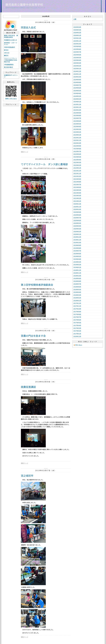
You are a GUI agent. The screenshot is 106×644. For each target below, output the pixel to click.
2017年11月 (77, 306)
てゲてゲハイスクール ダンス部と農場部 (44, 164)
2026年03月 (77, 30)
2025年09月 (77, 46)
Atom (80, 345)
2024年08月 (77, 82)
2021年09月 (77, 179)
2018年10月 (77, 276)
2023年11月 (77, 107)
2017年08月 (77, 314)
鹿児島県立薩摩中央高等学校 (24, 5)
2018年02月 (77, 298)
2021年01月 (77, 201)
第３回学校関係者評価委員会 (37, 285)
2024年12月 (77, 71)
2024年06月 (77, 88)
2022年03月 (77, 162)
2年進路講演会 (9, 65)
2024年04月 (77, 93)
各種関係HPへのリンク (11, 76)
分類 (75, 19)
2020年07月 (77, 218)
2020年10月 (77, 209)
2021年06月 (77, 187)
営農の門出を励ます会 (33, 336)
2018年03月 (77, 295)
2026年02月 (77, 33)
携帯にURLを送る (11, 99)
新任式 (6, 50)
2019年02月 (77, 265)
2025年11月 (77, 41)
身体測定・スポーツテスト (11, 44)
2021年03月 (77, 196)
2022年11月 (77, 140)
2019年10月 (77, 243)
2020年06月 (77, 220)
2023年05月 (77, 124)
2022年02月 (77, 165)
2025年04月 (77, 60)
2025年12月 (77, 38)
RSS (77, 345)
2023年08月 (77, 115)
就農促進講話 (28, 387)
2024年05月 (77, 91)
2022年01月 (77, 168)
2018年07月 (77, 284)
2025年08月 (77, 49)
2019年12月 (77, 237)
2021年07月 (77, 185)
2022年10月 (77, 143)
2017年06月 (77, 320)
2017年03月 (77, 328)
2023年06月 (77, 121)
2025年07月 (77, 52)
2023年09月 (77, 113)
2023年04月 (77, 126)
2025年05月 (77, 58)
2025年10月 (77, 44)
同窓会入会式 (28, 27)
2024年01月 (77, 102)
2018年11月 (77, 273)
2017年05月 (77, 323)
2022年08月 (77, 149)
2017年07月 (77, 317)
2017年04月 (77, 325)
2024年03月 (77, 96)
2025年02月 (77, 66)
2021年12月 (77, 171)
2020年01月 (77, 234)
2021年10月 (77, 176)
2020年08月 (77, 215)
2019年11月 (77, 240)
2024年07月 (77, 85)
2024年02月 (77, 99)
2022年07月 (77, 151)
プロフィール (11, 104)
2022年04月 (77, 160)
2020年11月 (77, 207)
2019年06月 (77, 254)
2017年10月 (77, 309)
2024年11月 (77, 74)
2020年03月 (77, 229)
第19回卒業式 (8, 67)
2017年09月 (77, 312)
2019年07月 (77, 251)
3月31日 (7, 53)
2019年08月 (77, 248)
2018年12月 (77, 270)
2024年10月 (77, 77)
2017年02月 (77, 331)
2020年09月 (77, 212)
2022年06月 (77, 154)
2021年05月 (77, 190)
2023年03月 (77, 129)
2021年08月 (77, 182)
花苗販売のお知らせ (11, 40)
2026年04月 (77, 27)
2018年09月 (77, 278)
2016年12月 (77, 336)
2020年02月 (77, 232)
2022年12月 (77, 138)
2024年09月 (77, 80)
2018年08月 (77, 281)
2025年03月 (77, 63)
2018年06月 (77, 287)
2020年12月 (77, 204)
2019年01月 (77, 267)
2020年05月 (77, 223)
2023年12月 (77, 104)
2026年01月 (77, 35)
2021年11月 (77, 173)
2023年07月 (77, 118)
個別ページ (25, 152)
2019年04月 (77, 259)
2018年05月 (77, 290)
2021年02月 (77, 198)
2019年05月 (77, 256)
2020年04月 (77, 226)
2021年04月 (77, 193)
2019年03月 (77, 262)
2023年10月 (77, 110)
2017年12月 (77, 303)
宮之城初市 (27, 476)
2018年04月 (77, 292)
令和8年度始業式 (10, 47)
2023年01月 (77, 135)
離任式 (6, 55)
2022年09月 (77, 146)
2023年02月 (77, 132)
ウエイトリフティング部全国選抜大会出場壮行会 (11, 60)
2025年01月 (77, 69)
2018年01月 (77, 301)
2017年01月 (77, 334)
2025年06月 (77, 55)
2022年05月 (77, 157)
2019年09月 (77, 245)
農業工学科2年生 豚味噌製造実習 (11, 36)
